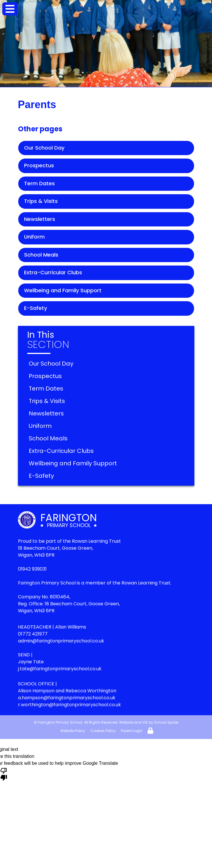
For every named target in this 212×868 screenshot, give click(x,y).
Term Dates (39, 183)
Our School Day (44, 148)
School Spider (166, 722)
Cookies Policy (103, 731)
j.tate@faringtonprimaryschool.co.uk (60, 669)
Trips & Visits (41, 201)
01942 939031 (32, 569)
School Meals (41, 255)
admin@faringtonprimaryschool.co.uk (61, 641)
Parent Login (132, 731)
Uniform (34, 237)
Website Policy (73, 731)
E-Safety (36, 308)
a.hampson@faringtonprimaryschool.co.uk (67, 698)
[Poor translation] (4, 774)
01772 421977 (33, 634)
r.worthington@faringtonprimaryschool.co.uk (69, 705)
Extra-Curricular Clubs (53, 272)
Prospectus (39, 165)
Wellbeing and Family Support (63, 290)
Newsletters (40, 219)
